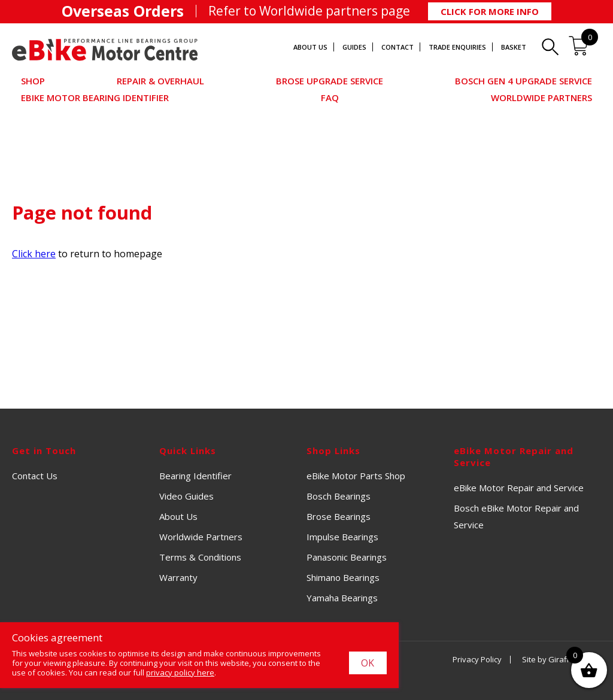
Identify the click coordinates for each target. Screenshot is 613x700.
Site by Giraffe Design (562, 659)
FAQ (330, 98)
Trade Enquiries (457, 47)
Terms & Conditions (200, 557)
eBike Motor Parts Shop (356, 476)
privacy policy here (180, 672)
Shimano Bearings (343, 577)
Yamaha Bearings (342, 598)
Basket (514, 47)
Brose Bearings (339, 516)
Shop (33, 81)
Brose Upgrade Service (330, 81)
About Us (310, 47)
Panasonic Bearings (347, 557)
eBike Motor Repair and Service (519, 488)
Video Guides (186, 496)
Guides (354, 47)
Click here (34, 254)
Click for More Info (490, 11)
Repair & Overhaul (160, 81)
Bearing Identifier (195, 476)
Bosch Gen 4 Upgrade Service (524, 81)
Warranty (178, 577)
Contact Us (35, 476)
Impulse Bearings (342, 537)
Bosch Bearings (339, 496)
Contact (397, 47)
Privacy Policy (477, 659)
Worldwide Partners (541, 98)
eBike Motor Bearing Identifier (95, 98)
